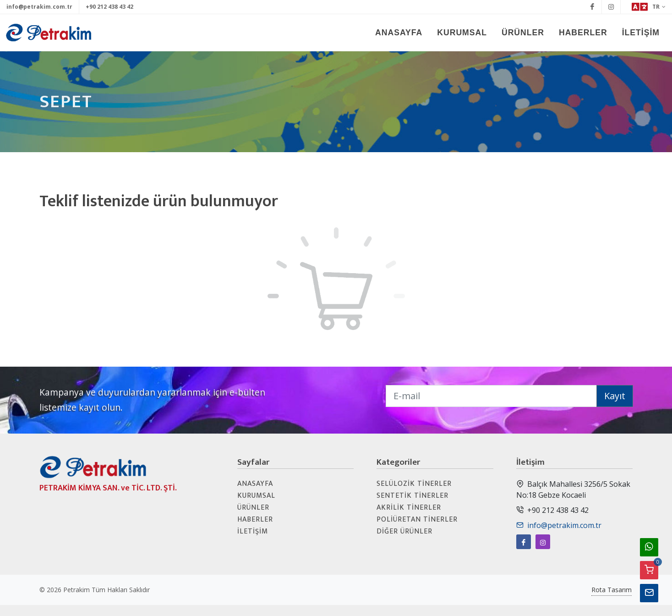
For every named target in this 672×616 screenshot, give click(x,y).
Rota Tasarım (612, 590)
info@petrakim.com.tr (39, 7)
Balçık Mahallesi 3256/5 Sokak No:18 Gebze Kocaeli (573, 489)
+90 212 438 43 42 (109, 7)
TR (649, 7)
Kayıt (615, 396)
